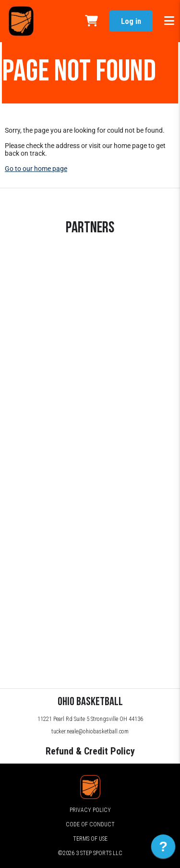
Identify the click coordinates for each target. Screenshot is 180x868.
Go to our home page (36, 169)
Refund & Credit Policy (90, 751)
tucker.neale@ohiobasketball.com (90, 731)
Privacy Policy (90, 810)
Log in (131, 21)
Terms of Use (90, 839)
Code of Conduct (90, 824)
